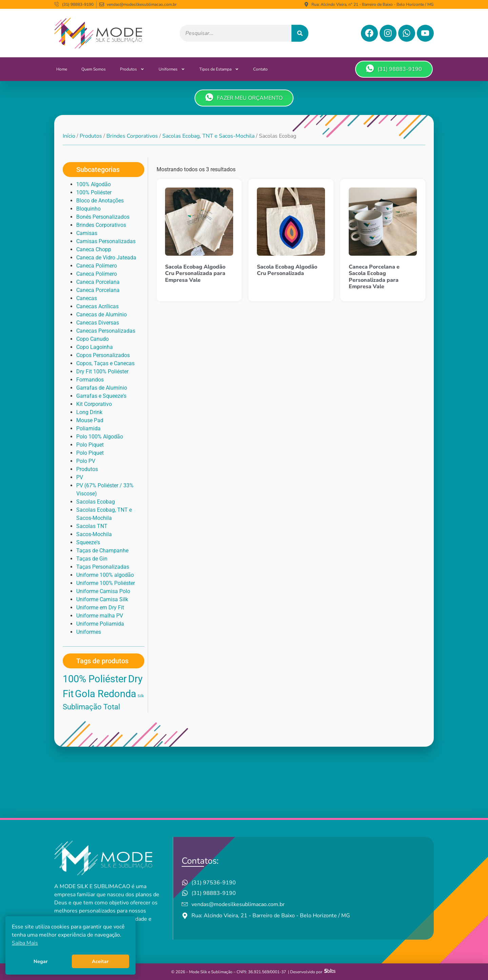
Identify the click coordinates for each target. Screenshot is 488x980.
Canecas (87, 298)
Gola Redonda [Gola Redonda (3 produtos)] (106, 694)
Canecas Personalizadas (106, 331)
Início (69, 136)
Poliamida (88, 428)
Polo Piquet (90, 445)
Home (62, 69)
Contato (260, 69)
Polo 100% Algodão (100, 437)
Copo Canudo (93, 339)
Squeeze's (88, 542)
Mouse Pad (90, 420)
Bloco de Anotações (100, 201)
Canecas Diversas (98, 323)
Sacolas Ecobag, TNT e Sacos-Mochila (208, 136)
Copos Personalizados (103, 355)
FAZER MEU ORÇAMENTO (244, 98)
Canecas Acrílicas (97, 306)
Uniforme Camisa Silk (102, 599)
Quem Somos (94, 69)
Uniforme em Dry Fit (100, 607)
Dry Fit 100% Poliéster (102, 371)
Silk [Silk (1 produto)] (141, 696)
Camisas (87, 233)
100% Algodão (94, 184)
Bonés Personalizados (103, 217)
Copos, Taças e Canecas (105, 363)
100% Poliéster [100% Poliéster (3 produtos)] (95, 679)
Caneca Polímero (97, 266)
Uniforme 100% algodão (105, 575)
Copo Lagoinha (95, 347)
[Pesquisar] (300, 33)
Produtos (132, 69)
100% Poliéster (94, 192)
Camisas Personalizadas (106, 241)
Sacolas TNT (92, 526)
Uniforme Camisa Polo (103, 591)
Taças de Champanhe (102, 551)
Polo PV (86, 461)
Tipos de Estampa (219, 69)
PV (80, 477)
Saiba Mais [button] (25, 943)
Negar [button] (41, 961)
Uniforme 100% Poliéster (106, 583)
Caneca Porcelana (98, 282)
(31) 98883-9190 (394, 69)
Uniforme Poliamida (100, 624)
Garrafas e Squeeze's (101, 396)
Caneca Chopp (94, 249)
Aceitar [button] (100, 961)
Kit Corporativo (94, 404)
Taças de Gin (92, 559)
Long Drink (89, 412)
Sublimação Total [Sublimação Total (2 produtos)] (91, 707)
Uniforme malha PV (100, 616)
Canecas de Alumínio (101, 315)
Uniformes (172, 69)
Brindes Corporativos (132, 136)
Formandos (90, 380)
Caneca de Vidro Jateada (106, 258)
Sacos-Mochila (94, 534)
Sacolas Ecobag (96, 502)
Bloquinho (88, 209)
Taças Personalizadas (103, 567)
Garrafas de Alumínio (102, 388)
